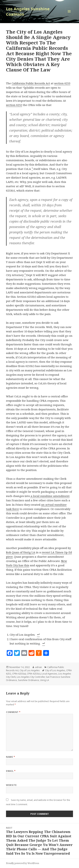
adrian (38, 667)
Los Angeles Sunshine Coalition (28, 11)
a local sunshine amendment (50, 496)
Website (11, 785)
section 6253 (62, 83)
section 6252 (14, 105)
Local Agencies (49, 674)
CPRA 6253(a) (19, 674)
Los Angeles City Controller (31, 677)
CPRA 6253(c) (34, 674)
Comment (13, 712)
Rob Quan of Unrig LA (21, 552)
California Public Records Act (31, 83)
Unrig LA (45, 680)
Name (10, 757)
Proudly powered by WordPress (23, 863)
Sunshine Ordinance (28, 680)
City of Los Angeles (30, 670)
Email (11, 771)
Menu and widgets (69, 15)
